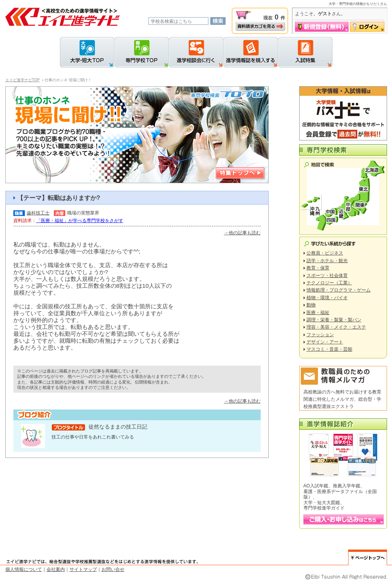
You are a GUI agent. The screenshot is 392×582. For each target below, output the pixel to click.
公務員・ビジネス (325, 253)
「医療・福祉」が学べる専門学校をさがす (80, 221)
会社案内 (56, 569)
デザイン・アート (325, 342)
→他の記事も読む (242, 233)
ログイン (367, 27)
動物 (311, 305)
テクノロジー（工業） (329, 283)
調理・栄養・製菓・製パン (334, 320)
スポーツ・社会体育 (327, 276)
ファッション (320, 335)
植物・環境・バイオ (327, 298)
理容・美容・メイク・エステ (336, 327)
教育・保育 (318, 268)
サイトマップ (83, 569)
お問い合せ (113, 569)
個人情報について (24, 569)
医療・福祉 (318, 313)
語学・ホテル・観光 (327, 261)
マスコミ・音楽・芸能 (329, 349)
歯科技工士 (38, 213)
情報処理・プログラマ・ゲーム (339, 290)
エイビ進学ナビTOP (23, 80)
